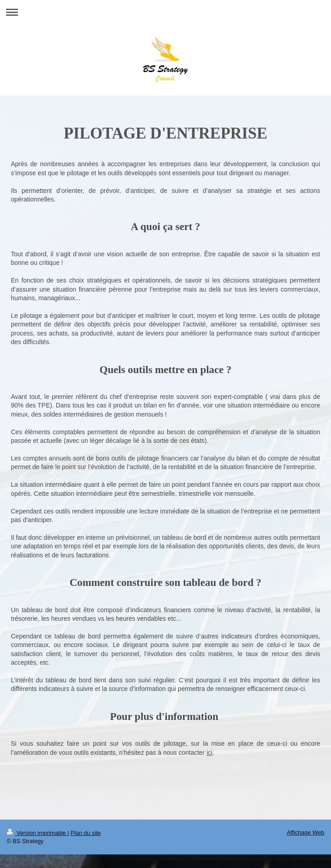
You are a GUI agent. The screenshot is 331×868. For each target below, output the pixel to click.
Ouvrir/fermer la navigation (165, 12)
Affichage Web (305, 832)
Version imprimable (37, 833)
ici (209, 753)
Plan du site (86, 833)
